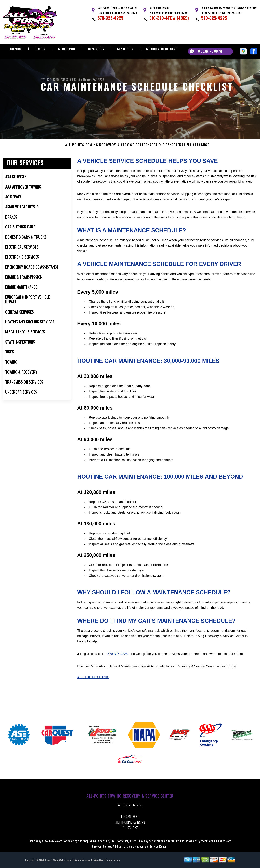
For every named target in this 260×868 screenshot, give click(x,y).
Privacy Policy (112, 862)
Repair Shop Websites (57, 862)
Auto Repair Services (130, 807)
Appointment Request (161, 49)
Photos (40, 49)
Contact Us (125, 49)
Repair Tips (96, 49)
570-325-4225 (110, 18)
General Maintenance (190, 147)
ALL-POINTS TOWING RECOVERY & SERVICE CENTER (106, 147)
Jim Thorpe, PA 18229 (91, 79)
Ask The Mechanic (93, 679)
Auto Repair (67, 49)
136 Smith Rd (69, 79)
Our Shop (15, 49)
